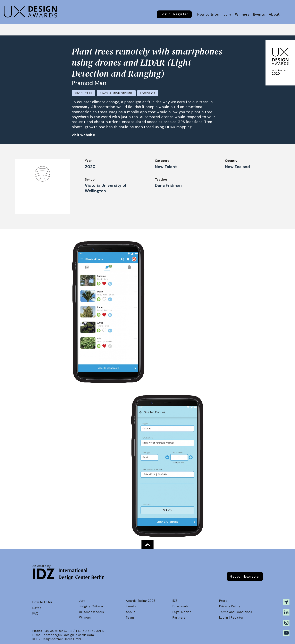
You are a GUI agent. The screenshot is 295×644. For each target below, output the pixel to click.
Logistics (148, 93)
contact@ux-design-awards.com (69, 635)
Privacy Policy (230, 606)
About (274, 14)
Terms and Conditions (236, 612)
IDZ (175, 601)
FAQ (35, 613)
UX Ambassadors (92, 612)
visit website (83, 135)
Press (223, 601)
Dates (37, 608)
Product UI (84, 93)
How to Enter (209, 14)
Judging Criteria (91, 606)
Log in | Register (174, 14)
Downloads (181, 606)
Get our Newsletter (245, 577)
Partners (179, 618)
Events (259, 14)
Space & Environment (116, 93)
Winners (242, 14)
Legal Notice (182, 612)
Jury (227, 14)
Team (130, 618)
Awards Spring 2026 (141, 601)
